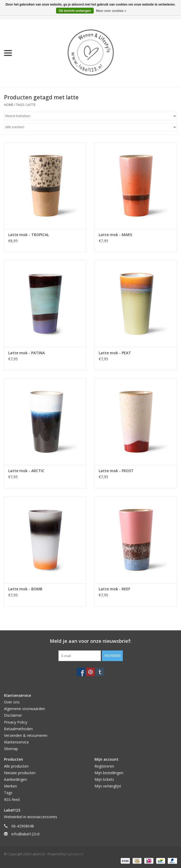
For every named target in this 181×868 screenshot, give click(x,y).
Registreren (104, 766)
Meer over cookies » (111, 11)
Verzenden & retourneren (26, 735)
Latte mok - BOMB (25, 589)
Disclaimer (13, 715)
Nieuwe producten (20, 773)
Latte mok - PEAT (115, 353)
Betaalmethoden (18, 729)
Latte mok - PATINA (26, 353)
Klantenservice (16, 742)
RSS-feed (12, 800)
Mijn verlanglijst (108, 786)
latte (31, 105)
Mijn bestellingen (109, 773)
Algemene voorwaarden (24, 709)
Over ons (12, 702)
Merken (10, 786)
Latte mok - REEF (114, 589)
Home (9, 105)
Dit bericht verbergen (75, 11)
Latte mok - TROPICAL (29, 235)
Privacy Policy (16, 722)
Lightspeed (75, 854)
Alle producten (16, 766)
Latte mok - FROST (116, 471)
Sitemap (11, 749)
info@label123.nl (25, 834)
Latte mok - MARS (115, 235)
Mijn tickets (104, 779)
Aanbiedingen (15, 779)
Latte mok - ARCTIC (26, 471)
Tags (20, 105)
